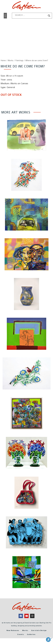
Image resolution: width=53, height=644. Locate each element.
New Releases (13, 630)
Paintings (19, 60)
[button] (5, 16)
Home (3, 60)
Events (21, 634)
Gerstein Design (39, 630)
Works (11, 60)
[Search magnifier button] (49, 16)
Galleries (31, 634)
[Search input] (31, 15)
